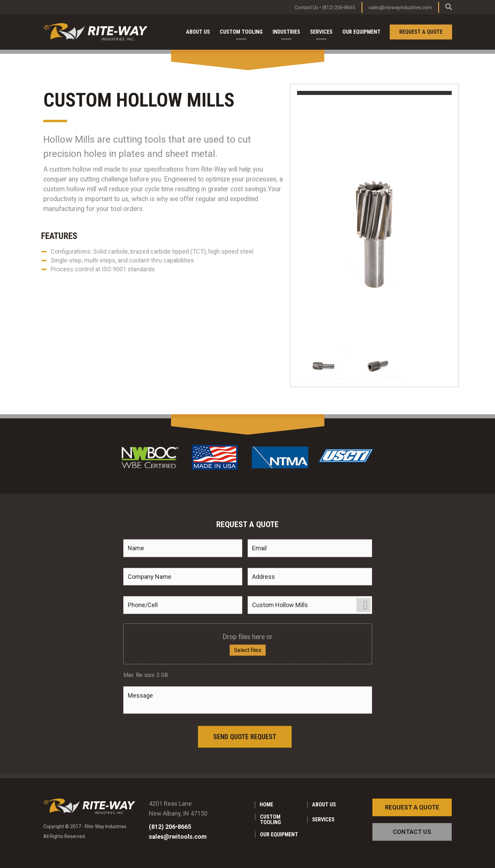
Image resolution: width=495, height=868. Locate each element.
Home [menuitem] (266, 805)
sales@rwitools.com (178, 837)
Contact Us (306, 7)
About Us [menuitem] (198, 32)
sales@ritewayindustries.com (400, 7)
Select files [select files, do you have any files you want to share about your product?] (248, 742)
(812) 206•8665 (339, 7)
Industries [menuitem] (286, 32)
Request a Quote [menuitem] (421, 32)
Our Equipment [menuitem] (361, 32)
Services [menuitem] (321, 32)
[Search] (449, 7)
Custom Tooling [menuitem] (241, 32)
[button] (412, 807)
